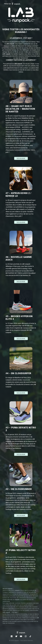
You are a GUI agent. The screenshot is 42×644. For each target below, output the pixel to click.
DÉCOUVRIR (21, 158)
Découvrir (21, 393)
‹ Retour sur (12, 4)
